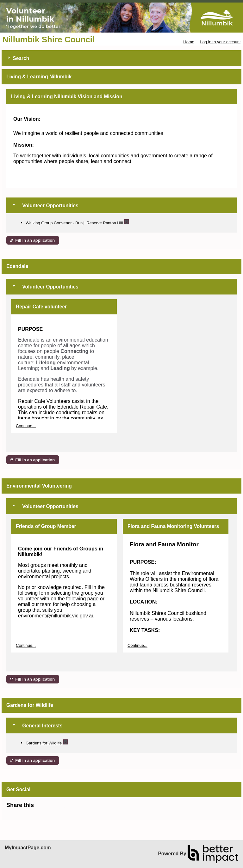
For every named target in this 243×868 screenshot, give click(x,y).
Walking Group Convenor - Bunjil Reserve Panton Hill (74, 223)
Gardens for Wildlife (44, 743)
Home (189, 42)
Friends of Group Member (46, 526)
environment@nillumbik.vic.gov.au (56, 616)
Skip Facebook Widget (54, 808)
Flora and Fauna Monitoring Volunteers (173, 526)
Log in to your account (221, 42)
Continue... (26, 426)
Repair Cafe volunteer (41, 307)
